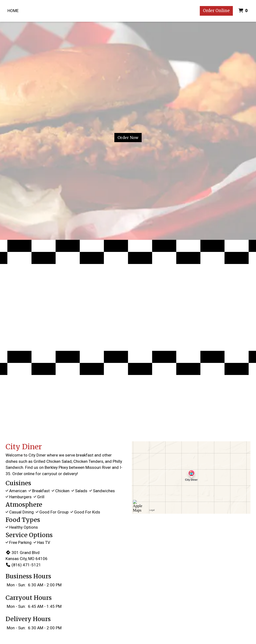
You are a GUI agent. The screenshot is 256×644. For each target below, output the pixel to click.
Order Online (216, 11)
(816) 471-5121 (23, 565)
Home (13, 11)
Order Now (128, 138)
